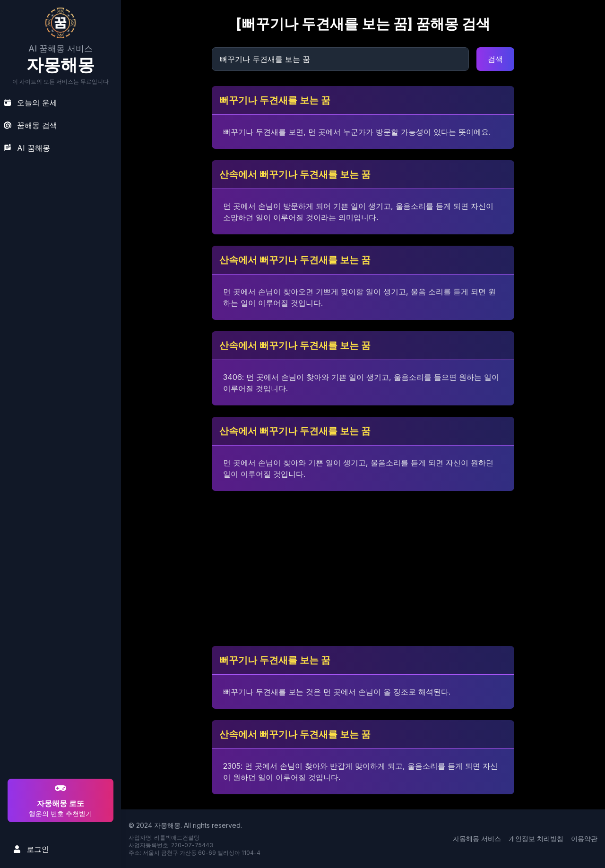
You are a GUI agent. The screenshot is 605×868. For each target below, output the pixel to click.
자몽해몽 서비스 (477, 838)
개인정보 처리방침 (536, 838)
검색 (495, 59)
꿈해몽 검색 (30, 125)
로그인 (31, 849)
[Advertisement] (59, 716)
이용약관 (584, 838)
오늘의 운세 (30, 103)
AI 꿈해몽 (27, 148)
